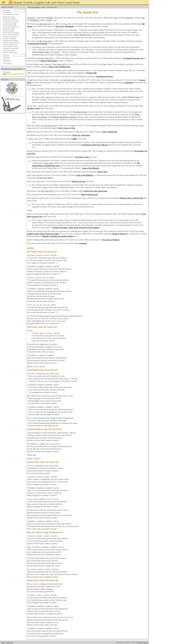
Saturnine (83, 243)
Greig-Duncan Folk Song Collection (94, 145)
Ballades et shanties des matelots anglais (58, 236)
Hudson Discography (9, 29)
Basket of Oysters (79, 181)
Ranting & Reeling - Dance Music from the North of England (76, 228)
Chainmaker (129, 83)
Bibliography (7, 61)
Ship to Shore (103, 172)
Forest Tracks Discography (11, 21)
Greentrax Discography (10, 25)
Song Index (6, 55)
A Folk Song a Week (44, 178)
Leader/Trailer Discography (11, 33)
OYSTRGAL (35, 20)
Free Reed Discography (10, 23)
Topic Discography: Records (11, 42)
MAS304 (50, 18)
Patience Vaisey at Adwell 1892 (132, 198)
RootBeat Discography (9, 39)
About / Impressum (7, 642)
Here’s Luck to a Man (67, 128)
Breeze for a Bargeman (81, 135)
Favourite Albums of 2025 (10, 14)
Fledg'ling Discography (10, 19)
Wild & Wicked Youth (89, 195)
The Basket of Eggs (80, 112)
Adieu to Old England (48, 61)
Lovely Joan (48, 163)
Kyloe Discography (8, 31)
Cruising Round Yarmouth (37, 44)
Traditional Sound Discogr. (11, 48)
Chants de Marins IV (120, 234)
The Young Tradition (34, 7)
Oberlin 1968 (91, 73)
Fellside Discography (9, 17)
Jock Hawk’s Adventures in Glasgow (63, 117)
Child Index (6, 57)
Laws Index (6, 59)
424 (143, 18)
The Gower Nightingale (65, 26)
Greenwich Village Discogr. (11, 27)
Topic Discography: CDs (10, 44)
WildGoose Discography (10, 52)
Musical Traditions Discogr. (11, 35)
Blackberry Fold (33, 108)
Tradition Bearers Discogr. (11, 46)
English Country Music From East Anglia (43, 234)
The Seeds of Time (82, 157)
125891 (49, 20)
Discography (6, 10)
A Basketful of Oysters (104, 77)
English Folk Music (7, 7)
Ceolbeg (74, 139)
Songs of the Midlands (90, 168)
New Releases (7, 12)
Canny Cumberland (109, 132)
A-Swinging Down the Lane (133, 58)
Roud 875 (32, 18)
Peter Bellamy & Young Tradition (12, 69)
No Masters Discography (10, 37)
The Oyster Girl (45, 24)
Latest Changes (7, 63)
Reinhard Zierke (143, 642)
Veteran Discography (9, 50)
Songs (43, 7)
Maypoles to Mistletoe (111, 240)
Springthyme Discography (10, 41)
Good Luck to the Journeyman (95, 191)
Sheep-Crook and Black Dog (59, 67)
